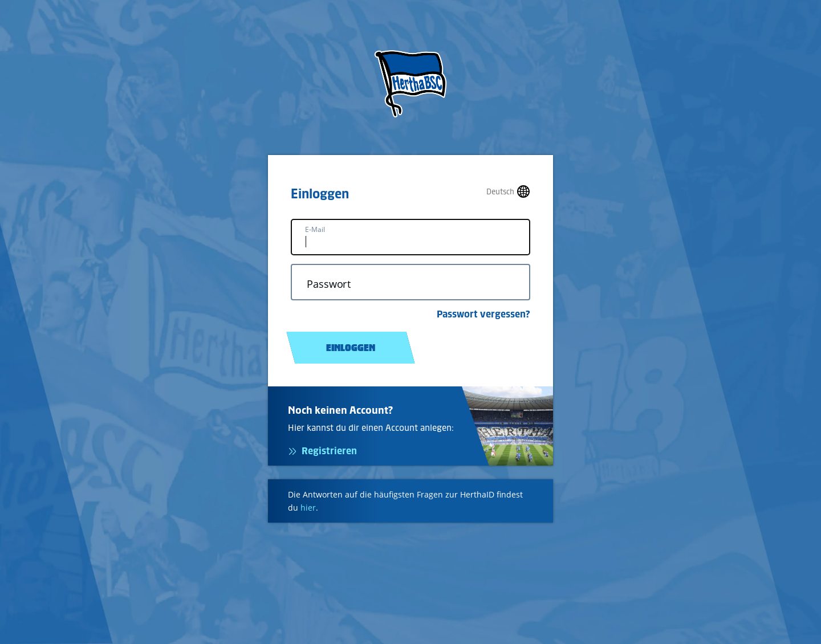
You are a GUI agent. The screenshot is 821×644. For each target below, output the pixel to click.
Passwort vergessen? (483, 314)
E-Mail (315, 229)
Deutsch (500, 192)
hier (308, 508)
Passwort (329, 284)
